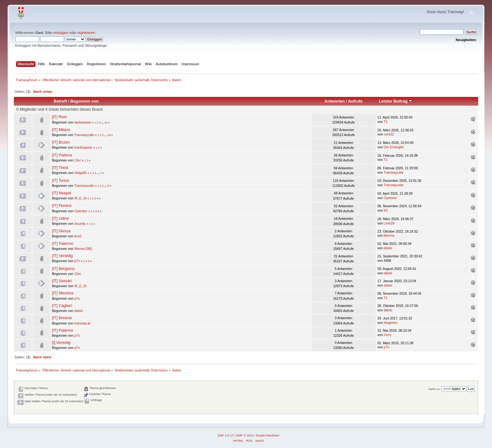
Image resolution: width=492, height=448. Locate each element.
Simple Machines (267, 435)
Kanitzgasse (83, 147)
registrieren (86, 33)
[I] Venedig (61, 343)
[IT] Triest (60, 168)
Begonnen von (85, 101)
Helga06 (80, 173)
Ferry (388, 335)
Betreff (60, 101)
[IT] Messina (62, 293)
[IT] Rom (59, 117)
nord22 (389, 134)
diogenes (390, 323)
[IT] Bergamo (63, 269)
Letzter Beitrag (396, 101)
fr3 (386, 210)
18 (109, 135)
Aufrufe (355, 101)
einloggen (61, 33)
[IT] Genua (61, 231)
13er (78, 160)
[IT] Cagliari (62, 306)
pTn (77, 261)
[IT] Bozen (61, 142)
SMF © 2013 (245, 435)
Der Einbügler (394, 147)
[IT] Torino (60, 181)
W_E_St (80, 198)
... (103, 123)
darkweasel (83, 122)
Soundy (80, 224)
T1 (386, 122)
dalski (388, 248)
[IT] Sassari (62, 281)
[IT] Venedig (62, 256)
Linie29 (389, 223)
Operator (390, 198)
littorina (389, 235)
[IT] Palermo (62, 244)
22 (106, 123)
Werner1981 (83, 249)
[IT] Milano (61, 130)
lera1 (78, 236)
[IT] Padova (62, 155)
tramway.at (82, 323)
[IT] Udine (60, 219)
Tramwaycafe (84, 135)
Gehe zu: (434, 389)
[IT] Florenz (62, 206)
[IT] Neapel (61, 193)
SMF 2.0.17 (226, 435)
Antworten (334, 101)
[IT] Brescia (62, 318)
